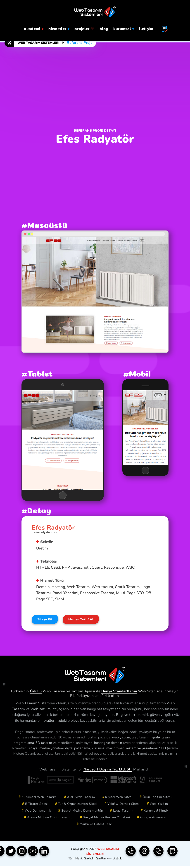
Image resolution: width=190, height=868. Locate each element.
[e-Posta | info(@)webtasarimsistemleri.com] (145, 853)
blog (104, 28)
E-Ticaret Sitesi (36, 806)
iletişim (146, 28)
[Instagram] (24, 853)
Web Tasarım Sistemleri (38, 43)
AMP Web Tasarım (81, 799)
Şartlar (101, 860)
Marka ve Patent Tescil (97, 826)
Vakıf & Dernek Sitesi (123, 806)
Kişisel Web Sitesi (119, 799)
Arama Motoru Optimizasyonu (50, 819)
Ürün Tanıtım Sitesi (157, 799)
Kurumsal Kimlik (156, 812)
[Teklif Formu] (172, 853)
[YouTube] (37, 853)
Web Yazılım (159, 806)
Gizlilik (117, 860)
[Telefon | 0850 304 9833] (131, 853)
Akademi (34, 28)
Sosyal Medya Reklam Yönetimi (106, 819)
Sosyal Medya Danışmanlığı (82, 812)
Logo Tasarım (123, 812)
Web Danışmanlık (38, 812)
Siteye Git (47, 621)
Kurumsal (124, 28)
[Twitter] (12, 853)
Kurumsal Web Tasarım (39, 799)
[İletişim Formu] (158, 853)
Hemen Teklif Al (87, 621)
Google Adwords (153, 819)
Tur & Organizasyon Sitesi (78, 806)
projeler (84, 28)
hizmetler (59, 28)
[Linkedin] (49, 853)
